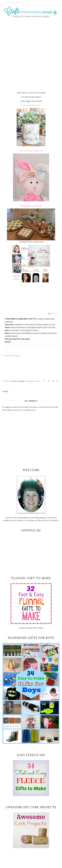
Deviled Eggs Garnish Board (31, 206)
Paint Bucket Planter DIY (31, 105)
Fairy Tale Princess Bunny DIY (31, 151)
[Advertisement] (31, 47)
